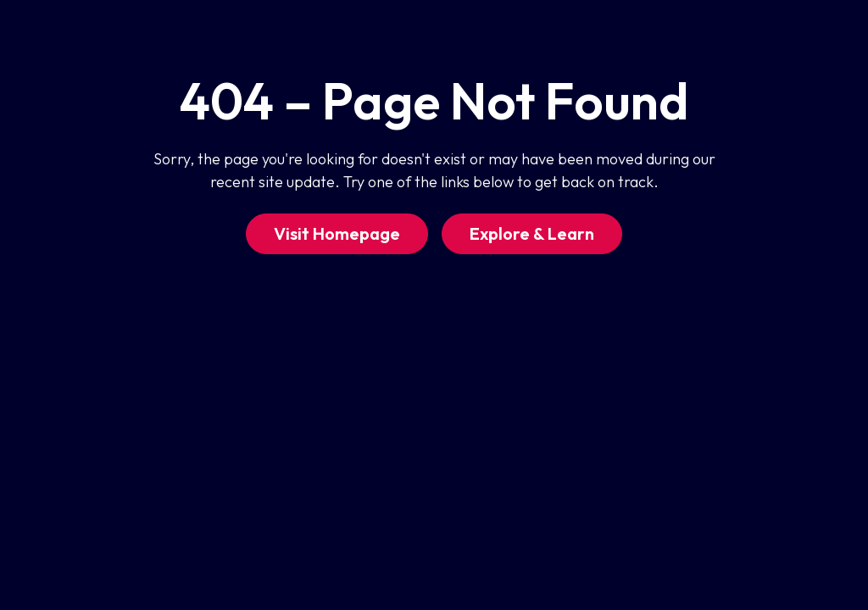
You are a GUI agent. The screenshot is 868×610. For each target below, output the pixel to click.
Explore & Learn (532, 233)
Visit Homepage (337, 233)
